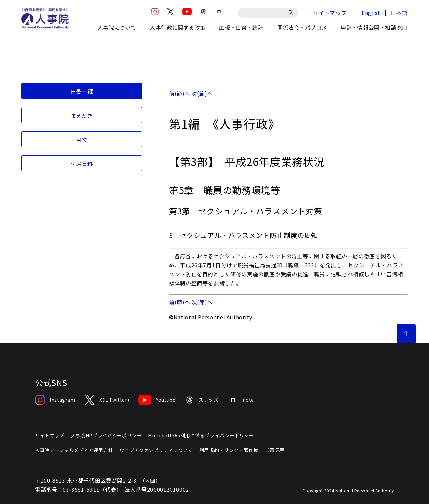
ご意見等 (275, 450)
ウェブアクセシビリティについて (156, 450)
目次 (82, 140)
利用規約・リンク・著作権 (229, 450)
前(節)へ (179, 93)
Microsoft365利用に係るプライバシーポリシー (201, 435)
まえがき (82, 116)
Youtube (157, 400)
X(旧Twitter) (107, 400)
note (241, 400)
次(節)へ (202, 93)
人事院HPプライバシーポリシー (106, 435)
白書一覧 (82, 91)
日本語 (399, 13)
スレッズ (202, 400)
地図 (150, 481)
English (371, 13)
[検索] (292, 13)
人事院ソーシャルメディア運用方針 (74, 450)
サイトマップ (330, 13)
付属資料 (82, 164)
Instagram (55, 400)
